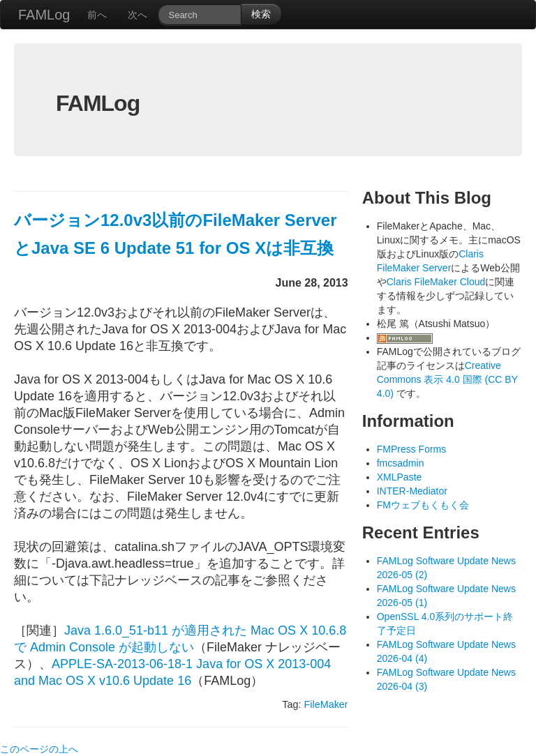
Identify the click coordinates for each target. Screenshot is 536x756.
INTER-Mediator (412, 491)
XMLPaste (400, 477)
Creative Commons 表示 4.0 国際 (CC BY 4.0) (447, 379)
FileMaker (326, 704)
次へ (137, 15)
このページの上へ (39, 749)
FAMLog (44, 15)
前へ (97, 15)
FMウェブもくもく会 (423, 505)
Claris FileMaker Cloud (436, 282)
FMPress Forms (412, 449)
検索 (261, 14)
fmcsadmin (401, 463)
